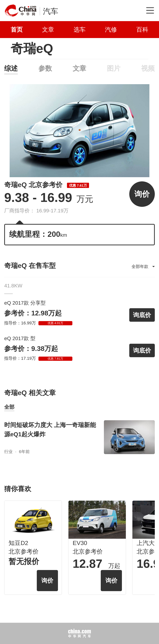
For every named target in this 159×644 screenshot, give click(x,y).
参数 (45, 68)
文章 (48, 30)
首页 (17, 30)
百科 (142, 30)
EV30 (80, 543)
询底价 (142, 315)
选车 (80, 30)
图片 (114, 68)
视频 (148, 68)
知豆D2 (18, 543)
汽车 (51, 11)
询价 (142, 194)
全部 (9, 407)
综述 (11, 68)
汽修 (111, 30)
